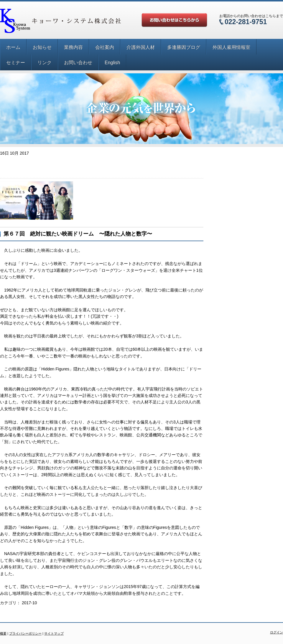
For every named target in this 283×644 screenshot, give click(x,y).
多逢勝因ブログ (184, 47)
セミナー (16, 63)
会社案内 (105, 47)
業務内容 (73, 47)
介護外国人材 (141, 47)
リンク (45, 63)
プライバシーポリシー (25, 633)
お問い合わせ (78, 63)
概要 (3, 633)
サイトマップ (54, 633)
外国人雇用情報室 (231, 47)
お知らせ (42, 47)
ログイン (277, 632)
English (112, 63)
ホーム (13, 47)
